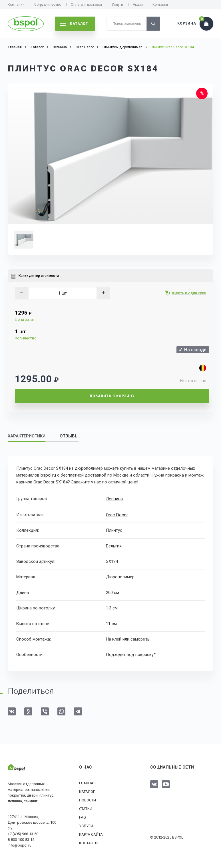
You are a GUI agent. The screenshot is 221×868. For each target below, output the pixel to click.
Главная (87, 782)
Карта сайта (91, 834)
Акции (138, 5)
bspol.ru (48, 475)
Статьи (86, 808)
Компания (16, 5)
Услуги (117, 5)
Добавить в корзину (112, 396)
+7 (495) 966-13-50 (23, 833)
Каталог (87, 791)
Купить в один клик (190, 293)
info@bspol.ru (20, 844)
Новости (88, 799)
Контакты (160, 5)
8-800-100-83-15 (21, 839)
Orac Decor (116, 514)
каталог (74, 24)
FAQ (83, 816)
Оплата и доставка (86, 5)
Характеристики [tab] (27, 436)
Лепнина (114, 499)
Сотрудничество (48, 5)
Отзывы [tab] (69, 436)
